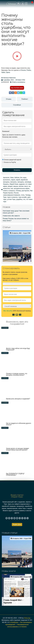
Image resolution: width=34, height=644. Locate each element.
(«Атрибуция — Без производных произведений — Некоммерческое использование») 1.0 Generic (19, 625)
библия (17, 178)
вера (25, 178)
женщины (21, 182)
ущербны (19, 199)
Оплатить (17, 170)
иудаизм (22, 184)
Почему (18, 191)
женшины (14, 182)
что (24, 199)
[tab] (9, 99)
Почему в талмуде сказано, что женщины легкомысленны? (17, 374)
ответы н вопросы (9, 191)
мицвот (10, 186)
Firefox (29, 70)
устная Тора (11, 199)
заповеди (28, 182)
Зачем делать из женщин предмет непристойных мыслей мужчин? (18, 449)
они (12, 188)
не (29, 186)
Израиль (6, 184)
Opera (8, 72)
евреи (13, 180)
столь (23, 195)
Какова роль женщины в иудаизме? (18, 399)
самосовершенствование (12, 195)
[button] (17, 56)
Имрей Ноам (14, 184)
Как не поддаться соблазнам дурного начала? (19, 424)
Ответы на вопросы (18, 82)
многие (21, 186)
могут (26, 186)
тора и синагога (12, 197)
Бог (21, 178)
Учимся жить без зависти (11, 216)
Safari (3, 72)
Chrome (23, 70)
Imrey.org (27, 618)
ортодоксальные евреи (22, 188)
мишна (16, 186)
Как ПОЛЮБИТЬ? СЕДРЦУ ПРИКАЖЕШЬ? (15, 474)
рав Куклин (25, 191)
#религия (6, 178)
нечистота (6, 188)
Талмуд (28, 195)
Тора (5, 197)
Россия (16, 193)
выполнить (7, 180)
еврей (18, 180)
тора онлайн (22, 197)
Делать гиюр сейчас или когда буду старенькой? (18, 349)
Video (12, 178)
